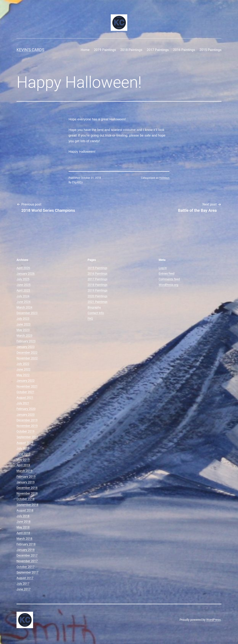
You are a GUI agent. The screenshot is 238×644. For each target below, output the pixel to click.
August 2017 (25, 578)
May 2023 (23, 330)
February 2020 (26, 409)
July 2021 (23, 403)
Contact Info (96, 313)
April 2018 (23, 533)
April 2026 (23, 268)
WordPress (213, 620)
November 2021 (27, 386)
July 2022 (23, 364)
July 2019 (23, 448)
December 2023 (27, 313)
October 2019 (25, 431)
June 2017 (23, 589)
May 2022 (23, 375)
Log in (163, 268)
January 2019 (26, 482)
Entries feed (167, 274)
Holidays (164, 178)
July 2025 (23, 279)
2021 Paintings (98, 302)
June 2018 (23, 522)
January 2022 (26, 381)
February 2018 (26, 544)
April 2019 (23, 465)
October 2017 (25, 567)
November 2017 (27, 561)
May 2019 (23, 460)
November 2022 (27, 358)
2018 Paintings (131, 50)
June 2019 (23, 454)
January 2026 (26, 274)
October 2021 (25, 392)
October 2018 (25, 499)
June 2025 (23, 285)
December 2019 (27, 420)
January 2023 (26, 347)
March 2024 (24, 307)
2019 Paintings (105, 50)
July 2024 (23, 296)
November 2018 (27, 493)
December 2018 (27, 488)
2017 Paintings (158, 50)
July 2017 (23, 584)
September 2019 (27, 437)
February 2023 (26, 341)
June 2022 (23, 369)
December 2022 (27, 353)
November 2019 (27, 426)
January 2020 (26, 415)
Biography (94, 307)
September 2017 (27, 572)
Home (85, 50)
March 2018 (24, 539)
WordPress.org (169, 285)
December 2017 (27, 555)
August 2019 (25, 443)
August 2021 (25, 398)
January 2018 (26, 550)
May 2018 (23, 527)
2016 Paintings (184, 50)
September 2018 (27, 505)
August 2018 (25, 510)
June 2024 (23, 302)
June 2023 (23, 324)
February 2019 (26, 477)
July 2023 (23, 319)
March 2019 (24, 471)
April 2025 (23, 290)
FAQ (90, 319)
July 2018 (23, 516)
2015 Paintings (210, 50)
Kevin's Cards (30, 50)
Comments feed (169, 279)
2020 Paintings (98, 296)
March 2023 (24, 336)
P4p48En (78, 182)
